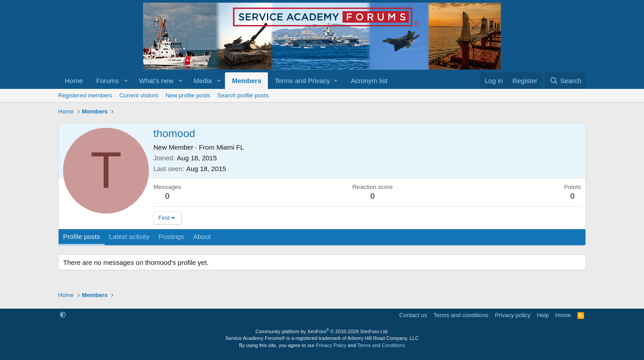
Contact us (413, 315)
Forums (108, 81)
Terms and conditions (461, 315)
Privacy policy (513, 315)
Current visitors (139, 95)
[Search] (566, 81)
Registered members (85, 95)
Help (543, 315)
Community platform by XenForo (322, 331)
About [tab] (202, 237)
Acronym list (369, 81)
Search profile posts (243, 95)
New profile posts (188, 95)
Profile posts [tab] (82, 237)
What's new (156, 81)
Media (203, 81)
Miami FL (230, 147)
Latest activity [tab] (129, 237)
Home (74, 81)
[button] (126, 81)
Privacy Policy (331, 345)
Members (246, 81)
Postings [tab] (171, 237)
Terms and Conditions (381, 345)
